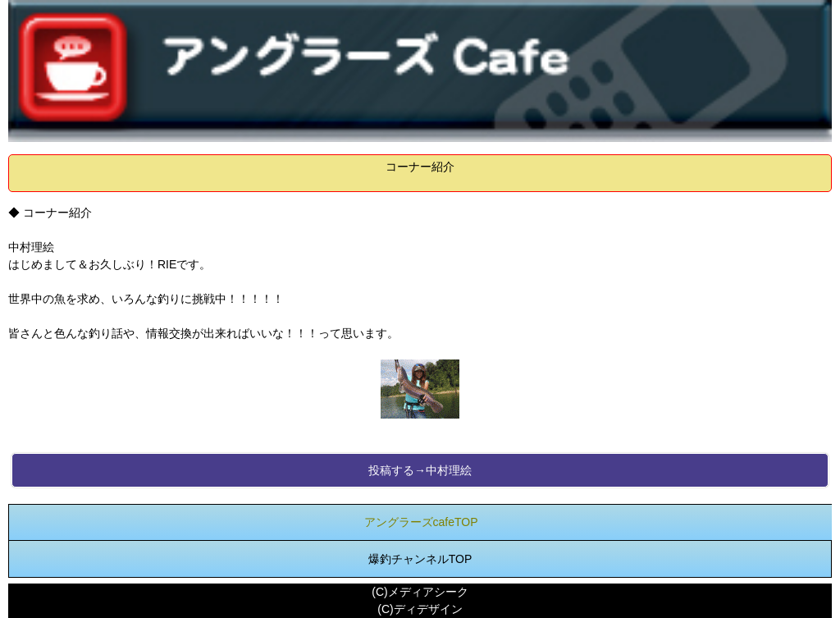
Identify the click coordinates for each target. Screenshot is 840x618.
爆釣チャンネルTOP (420, 559)
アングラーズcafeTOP (421, 522)
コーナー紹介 (420, 167)
